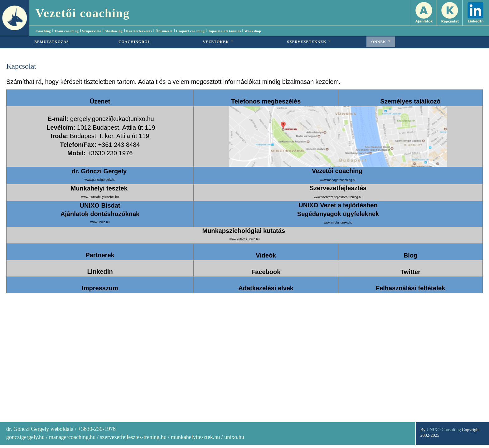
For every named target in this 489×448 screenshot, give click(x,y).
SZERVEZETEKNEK (309, 42)
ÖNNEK (381, 42)
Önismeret (164, 31)
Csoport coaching (190, 31)
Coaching (43, 31)
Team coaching (66, 31)
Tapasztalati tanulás (225, 31)
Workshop (253, 31)
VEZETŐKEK (218, 42)
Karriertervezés (139, 31)
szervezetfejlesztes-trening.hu (133, 437)
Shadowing (114, 31)
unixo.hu (234, 437)
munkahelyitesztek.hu (195, 437)
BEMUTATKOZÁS (52, 42)
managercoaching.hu (72, 437)
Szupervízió (92, 31)
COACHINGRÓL (134, 42)
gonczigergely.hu (25, 437)
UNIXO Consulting (444, 430)
